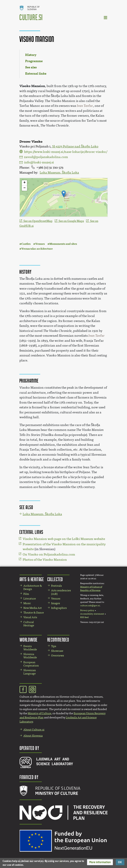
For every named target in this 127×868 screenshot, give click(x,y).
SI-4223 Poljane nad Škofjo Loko (75, 146)
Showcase (57, 651)
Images (56, 603)
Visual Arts (30, 617)
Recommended (58, 640)
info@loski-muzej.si (39, 162)
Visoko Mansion (32, 86)
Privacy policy (87, 610)
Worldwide (29, 640)
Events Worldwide (30, 648)
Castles (26, 244)
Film (26, 594)
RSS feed (84, 617)
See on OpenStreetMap (38, 221)
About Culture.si (34, 730)
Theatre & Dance (34, 613)
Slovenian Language (30, 672)
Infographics (59, 608)
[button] (100, 862)
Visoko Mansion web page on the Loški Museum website (64, 539)
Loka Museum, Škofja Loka (59, 173)
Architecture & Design (33, 587)
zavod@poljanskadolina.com (46, 157)
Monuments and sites (63, 244)
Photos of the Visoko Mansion (45, 560)
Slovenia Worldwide (30, 656)
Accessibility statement (92, 614)
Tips (54, 646)
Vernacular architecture (37, 249)
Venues (40, 244)
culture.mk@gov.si (90, 606)
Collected (55, 579)
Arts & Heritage (32, 579)
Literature (30, 599)
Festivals (56, 586)
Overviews (58, 656)
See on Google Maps (71, 221)
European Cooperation (31, 664)
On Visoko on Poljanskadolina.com (49, 554)
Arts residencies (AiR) (61, 592)
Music (27, 603)
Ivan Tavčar (85, 106)
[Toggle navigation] (106, 17)
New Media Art (33, 608)
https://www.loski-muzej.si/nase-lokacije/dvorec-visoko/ (66, 152)
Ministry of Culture (40, 713)
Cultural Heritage (29, 624)
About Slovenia (33, 736)
